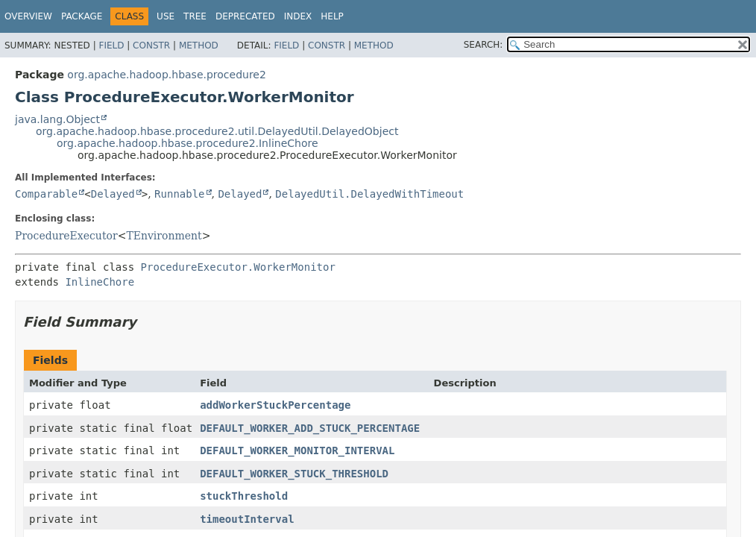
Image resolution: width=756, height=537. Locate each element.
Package (82, 16)
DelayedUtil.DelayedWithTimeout (369, 194)
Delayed (113, 194)
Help (332, 16)
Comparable (46, 194)
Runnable (179, 194)
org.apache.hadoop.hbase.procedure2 (167, 75)
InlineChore (100, 282)
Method (199, 45)
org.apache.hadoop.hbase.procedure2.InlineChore (188, 143)
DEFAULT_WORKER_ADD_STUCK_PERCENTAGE (310, 428)
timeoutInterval (247, 519)
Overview (28, 16)
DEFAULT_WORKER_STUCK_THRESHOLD (294, 474)
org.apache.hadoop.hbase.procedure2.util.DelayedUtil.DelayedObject (217, 131)
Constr (151, 45)
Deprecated (245, 16)
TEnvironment (164, 236)
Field (111, 45)
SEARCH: (483, 45)
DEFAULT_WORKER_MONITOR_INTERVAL (297, 450)
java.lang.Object (57, 119)
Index (298, 16)
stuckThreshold (244, 496)
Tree (195, 16)
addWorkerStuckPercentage (275, 405)
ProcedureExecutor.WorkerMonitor (238, 267)
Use (166, 16)
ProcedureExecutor (66, 236)
